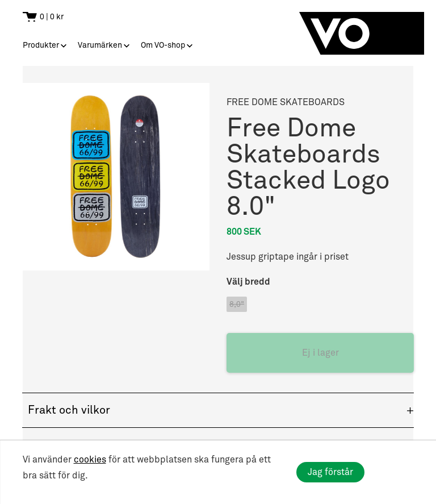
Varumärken (100, 45)
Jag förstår (330, 472)
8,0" (237, 304)
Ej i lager (320, 353)
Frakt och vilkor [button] (69, 410)
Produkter (41, 45)
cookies (90, 460)
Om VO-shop (163, 45)
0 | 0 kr (52, 17)
